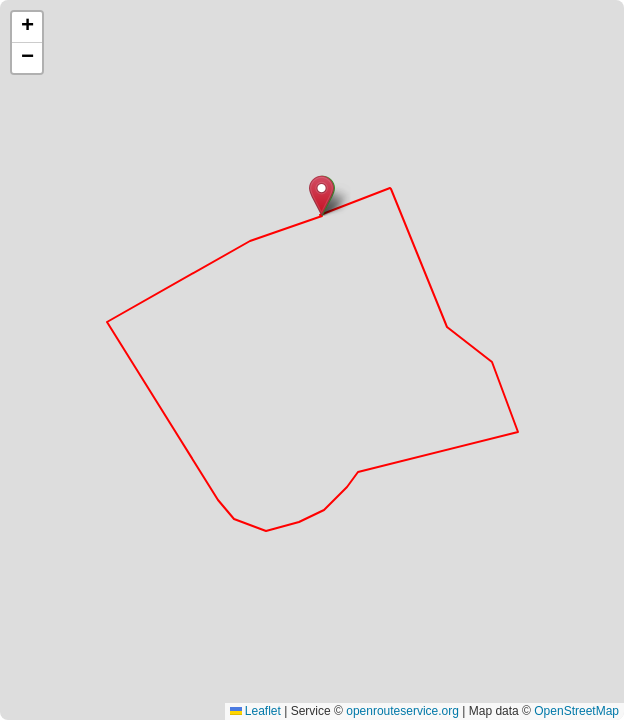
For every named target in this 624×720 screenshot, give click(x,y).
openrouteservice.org (402, 711)
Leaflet (255, 711)
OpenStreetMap (576, 711)
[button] (321, 195)
